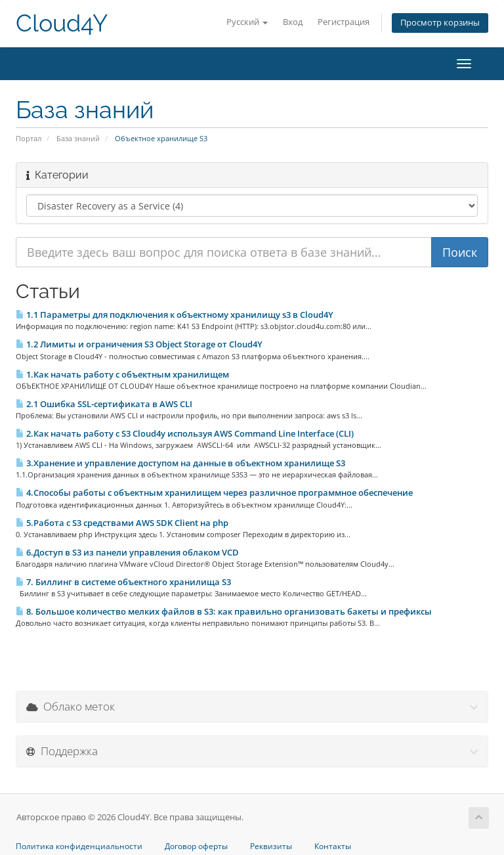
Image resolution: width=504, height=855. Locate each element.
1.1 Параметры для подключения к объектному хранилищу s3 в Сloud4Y (175, 315)
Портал (29, 138)
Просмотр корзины (440, 23)
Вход (293, 22)
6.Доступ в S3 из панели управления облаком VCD (127, 552)
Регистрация (344, 22)
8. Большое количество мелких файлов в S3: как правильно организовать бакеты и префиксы (224, 611)
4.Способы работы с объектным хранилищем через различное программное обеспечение (214, 493)
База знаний (78, 138)
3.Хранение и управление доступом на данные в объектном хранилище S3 (180, 463)
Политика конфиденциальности (79, 846)
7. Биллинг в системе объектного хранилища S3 (123, 582)
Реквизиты (271, 846)
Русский (247, 22)
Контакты (333, 846)
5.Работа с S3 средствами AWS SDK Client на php (122, 523)
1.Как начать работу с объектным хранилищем (122, 374)
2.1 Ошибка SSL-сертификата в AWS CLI (104, 404)
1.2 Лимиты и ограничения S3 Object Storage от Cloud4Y (139, 344)
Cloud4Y (62, 23)
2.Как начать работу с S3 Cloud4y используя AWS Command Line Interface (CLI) (185, 433)
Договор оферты (196, 846)
